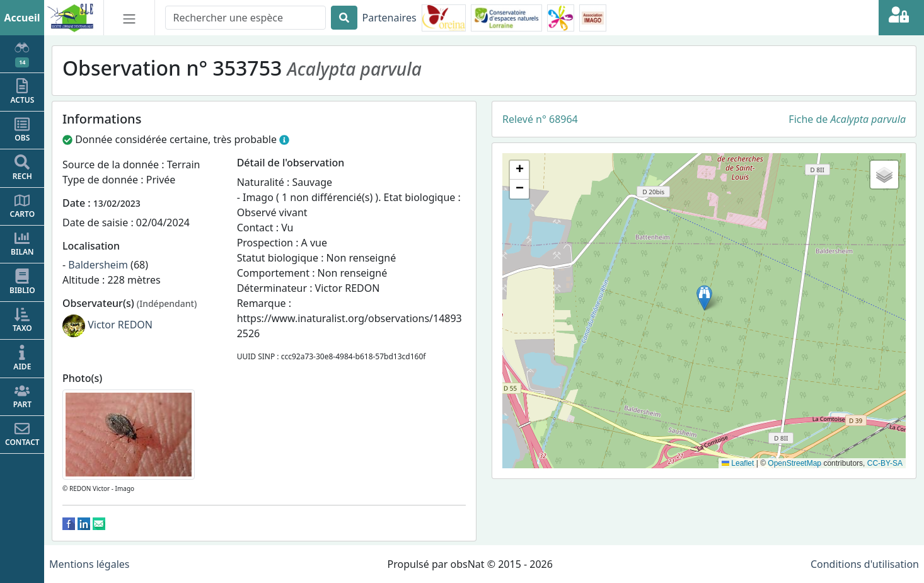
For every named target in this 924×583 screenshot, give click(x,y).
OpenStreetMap (794, 463)
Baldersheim (98, 265)
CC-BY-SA (885, 463)
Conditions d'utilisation (865, 564)
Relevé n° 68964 (540, 119)
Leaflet (738, 463)
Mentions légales (90, 564)
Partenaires (390, 18)
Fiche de (847, 119)
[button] (704, 298)
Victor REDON (120, 325)
